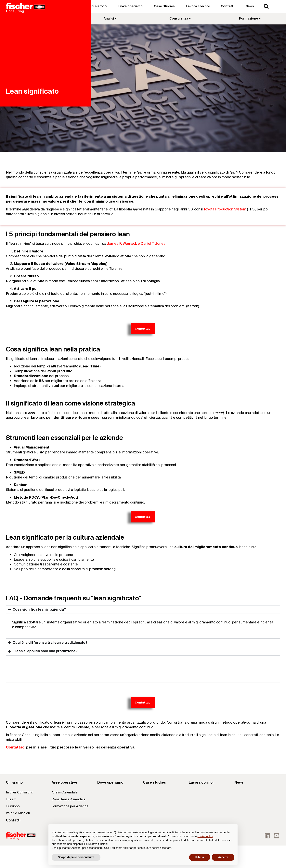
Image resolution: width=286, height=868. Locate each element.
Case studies (154, 783)
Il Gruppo (13, 806)
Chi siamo (14, 783)
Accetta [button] (223, 857)
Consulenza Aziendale (69, 799)
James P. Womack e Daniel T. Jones (136, 244)
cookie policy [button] (205, 836)
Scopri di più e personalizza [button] (76, 857)
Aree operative (64, 783)
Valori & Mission (18, 813)
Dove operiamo (130, 6)
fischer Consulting (20, 792)
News (250, 6)
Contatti (227, 6)
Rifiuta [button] (200, 857)
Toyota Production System (225, 209)
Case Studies (164, 6)
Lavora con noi (198, 6)
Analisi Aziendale (65, 792)
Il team (11, 799)
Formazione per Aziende (70, 806)
